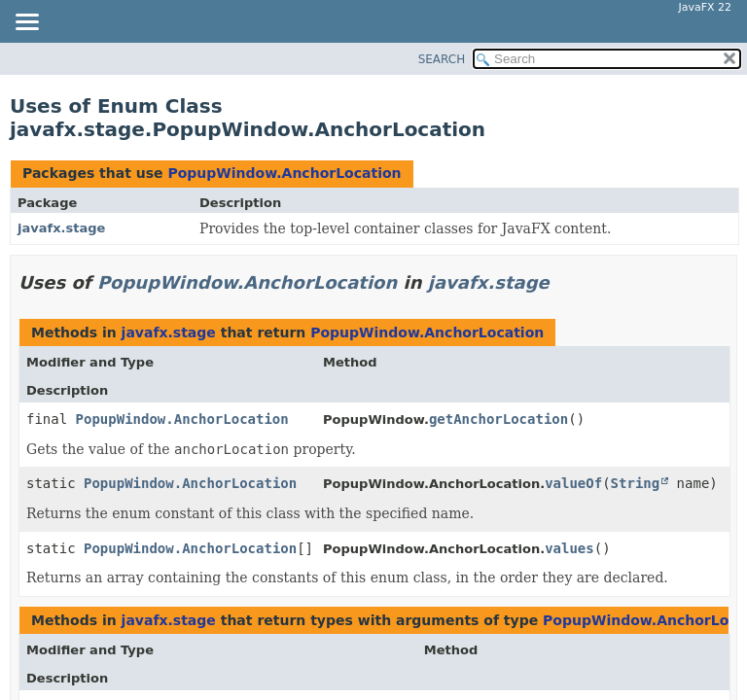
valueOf (573, 483)
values (569, 548)
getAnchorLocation (498, 419)
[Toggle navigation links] (26, 23)
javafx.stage (61, 228)
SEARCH (442, 59)
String (636, 483)
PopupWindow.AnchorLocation (284, 173)
